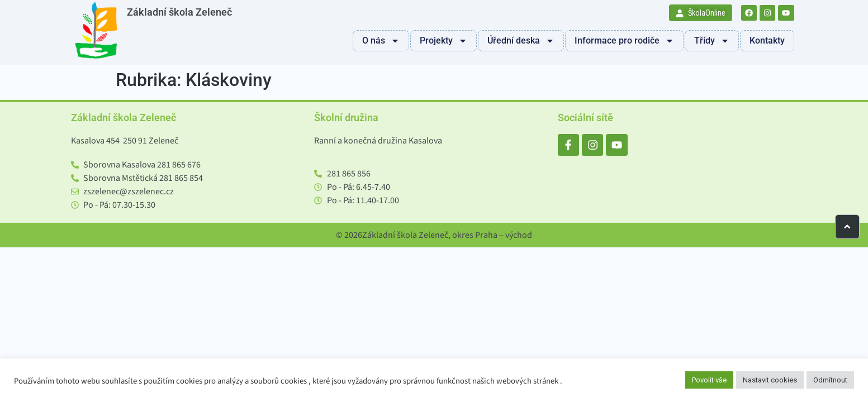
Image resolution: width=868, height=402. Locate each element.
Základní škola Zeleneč (179, 12)
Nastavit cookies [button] (770, 380)
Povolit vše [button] (709, 380)
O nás (381, 41)
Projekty (444, 41)
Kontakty (767, 40)
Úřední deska (521, 41)
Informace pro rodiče (624, 41)
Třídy (712, 41)
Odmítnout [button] (830, 380)
